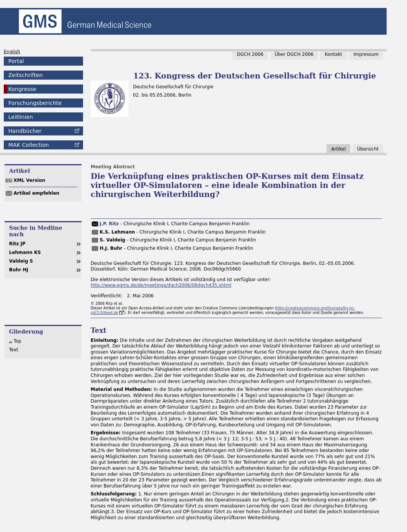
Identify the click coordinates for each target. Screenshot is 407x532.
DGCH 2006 (250, 54)
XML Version (29, 180)
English (12, 52)
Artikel (338, 149)
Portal (16, 61)
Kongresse (22, 89)
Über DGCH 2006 (294, 54)
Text (14, 350)
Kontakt (333, 54)
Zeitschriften (25, 75)
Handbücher (25, 131)
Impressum (366, 54)
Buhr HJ (19, 270)
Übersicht (368, 149)
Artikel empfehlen (36, 193)
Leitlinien (21, 117)
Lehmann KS (25, 252)
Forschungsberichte (35, 103)
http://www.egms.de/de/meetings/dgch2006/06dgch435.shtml (161, 285)
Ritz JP (17, 244)
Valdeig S (21, 261)
